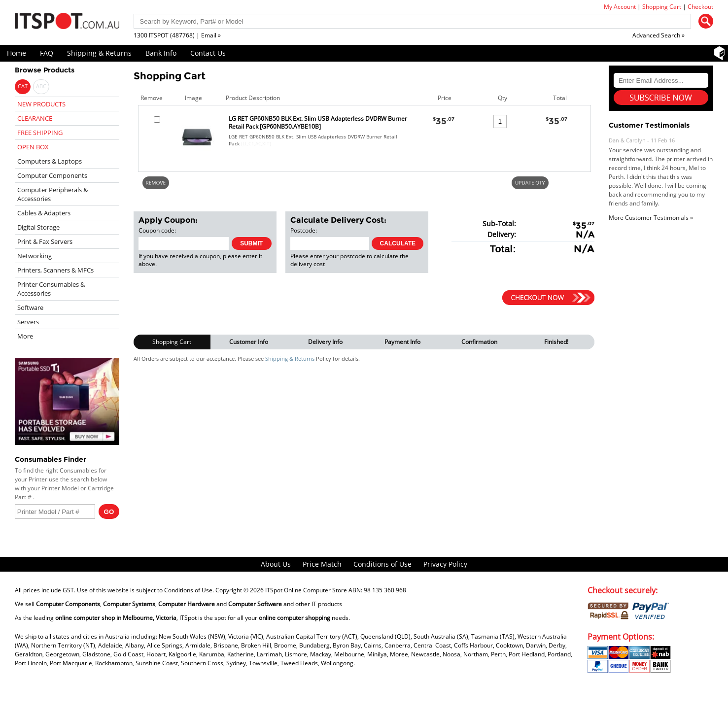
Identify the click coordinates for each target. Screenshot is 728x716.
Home (17, 53)
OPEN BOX (33, 147)
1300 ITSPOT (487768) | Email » (177, 35)
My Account (620, 7)
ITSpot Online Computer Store (306, 590)
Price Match (322, 564)
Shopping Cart (662, 7)
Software (30, 307)
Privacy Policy (445, 564)
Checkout (700, 7)
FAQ (47, 53)
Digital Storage (38, 227)
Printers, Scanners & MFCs (55, 270)
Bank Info (161, 53)
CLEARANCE (35, 118)
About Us (276, 564)
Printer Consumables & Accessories (51, 289)
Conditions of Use (382, 564)
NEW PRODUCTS (41, 104)
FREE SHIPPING (40, 133)
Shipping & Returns (99, 53)
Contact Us (208, 53)
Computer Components (52, 175)
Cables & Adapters (44, 213)
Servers (28, 322)
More (25, 336)
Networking (35, 256)
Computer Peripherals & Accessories (52, 194)
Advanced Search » (659, 35)
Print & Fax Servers (45, 241)
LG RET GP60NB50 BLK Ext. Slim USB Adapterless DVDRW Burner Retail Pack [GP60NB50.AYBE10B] (318, 123)
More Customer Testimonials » (651, 218)
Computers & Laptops (50, 161)
